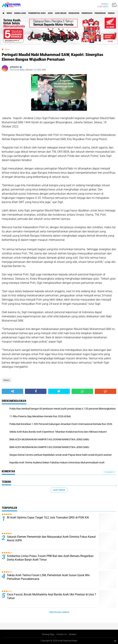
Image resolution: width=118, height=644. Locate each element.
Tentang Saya (48, 634)
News (9, 13)
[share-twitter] (59, 391)
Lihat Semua (59, 490)
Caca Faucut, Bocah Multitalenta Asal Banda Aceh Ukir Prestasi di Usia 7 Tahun (52, 596)
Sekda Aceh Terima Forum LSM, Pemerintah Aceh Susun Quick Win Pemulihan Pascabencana (48, 577)
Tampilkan (109, 472)
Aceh (50, 13)
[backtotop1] (115, 641)
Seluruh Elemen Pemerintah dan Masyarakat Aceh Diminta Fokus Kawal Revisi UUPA (51, 539)
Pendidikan (100, 13)
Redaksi (73, 634)
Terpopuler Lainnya (59, 612)
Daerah (112, 13)
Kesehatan (74, 13)
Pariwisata (87, 13)
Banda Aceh (20, 13)
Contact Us (62, 634)
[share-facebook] (36, 391)
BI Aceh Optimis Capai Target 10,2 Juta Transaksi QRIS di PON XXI (48, 517)
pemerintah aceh (37, 13)
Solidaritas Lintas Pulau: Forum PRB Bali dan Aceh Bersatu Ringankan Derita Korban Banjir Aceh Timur (50, 558)
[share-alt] (12, 391)
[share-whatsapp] (82, 391)
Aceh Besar (61, 13)
